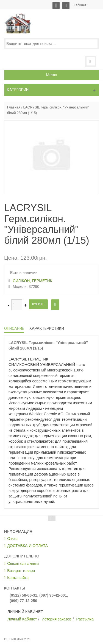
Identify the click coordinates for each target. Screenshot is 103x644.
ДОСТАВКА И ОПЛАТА (27, 546)
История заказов (57, 619)
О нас (12, 539)
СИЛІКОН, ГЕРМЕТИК (32, 281)
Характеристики (47, 328)
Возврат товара (21, 571)
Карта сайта (18, 578)
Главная (14, 107)
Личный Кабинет (22, 619)
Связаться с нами (23, 563)
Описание (14, 328)
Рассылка (85, 619)
